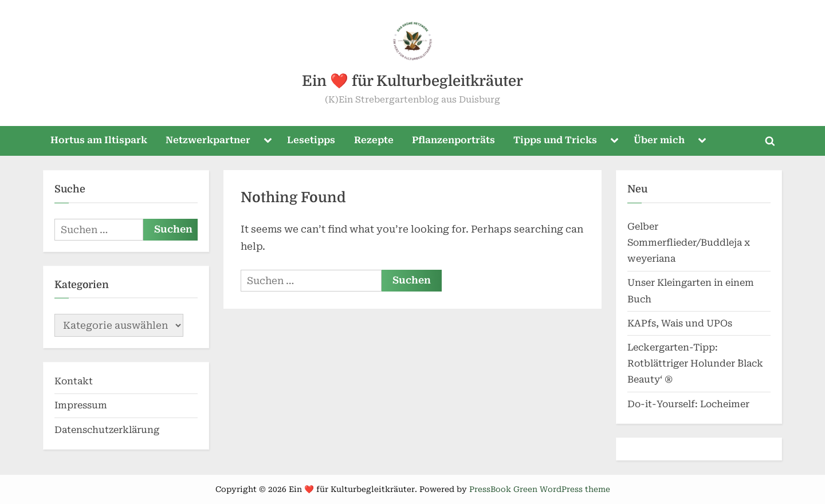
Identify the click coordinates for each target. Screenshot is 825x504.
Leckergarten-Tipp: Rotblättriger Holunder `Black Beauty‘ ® (695, 364)
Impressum (81, 405)
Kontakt (74, 381)
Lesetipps (311, 140)
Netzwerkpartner (208, 140)
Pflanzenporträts (453, 140)
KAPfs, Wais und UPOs (680, 323)
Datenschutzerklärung (107, 430)
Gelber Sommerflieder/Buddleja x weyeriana (689, 243)
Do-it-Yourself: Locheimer (688, 404)
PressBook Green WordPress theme (540, 489)
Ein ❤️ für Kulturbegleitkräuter (412, 81)
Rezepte (374, 140)
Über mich (659, 140)
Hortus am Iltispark (99, 140)
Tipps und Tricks (555, 140)
